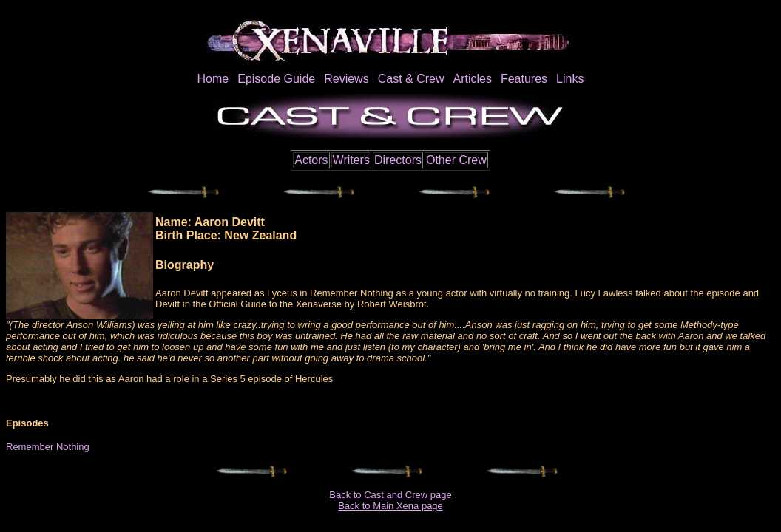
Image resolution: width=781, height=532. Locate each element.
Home (213, 79)
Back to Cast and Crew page (390, 495)
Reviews (346, 79)
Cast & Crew (411, 79)
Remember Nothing (48, 447)
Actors (311, 160)
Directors (398, 160)
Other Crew (456, 160)
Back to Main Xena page (390, 506)
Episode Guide (276, 79)
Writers (351, 160)
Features (524, 79)
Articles (472, 79)
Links (570, 79)
